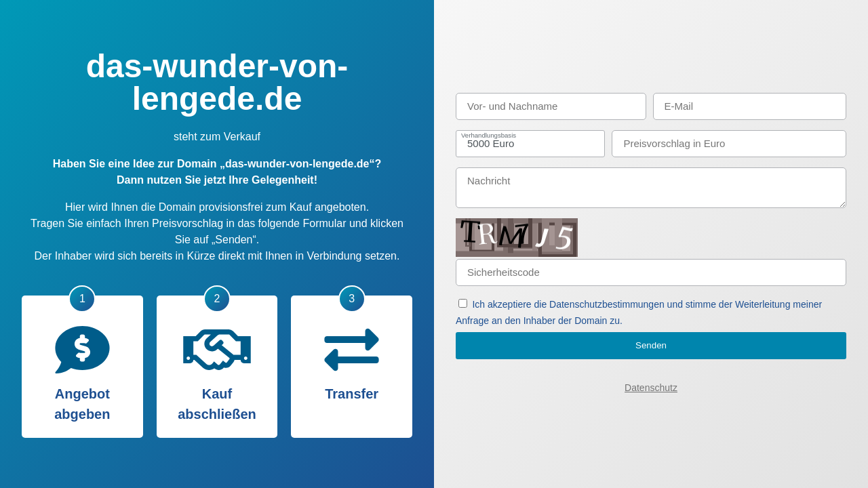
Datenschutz (651, 388)
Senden (651, 345)
